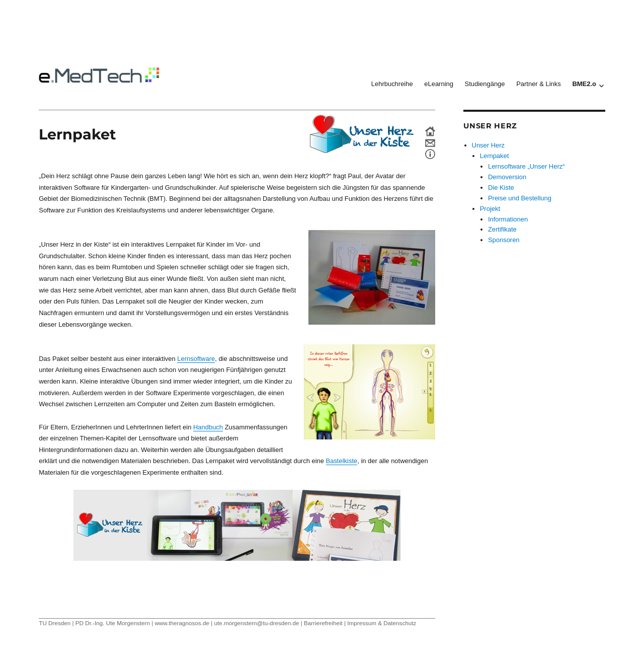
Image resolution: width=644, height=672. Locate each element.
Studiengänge (485, 84)
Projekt (490, 209)
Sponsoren (504, 240)
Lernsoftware (196, 359)
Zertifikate (502, 229)
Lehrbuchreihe (392, 84)
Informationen (508, 219)
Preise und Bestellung (520, 198)
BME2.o (584, 84)
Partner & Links (539, 84)
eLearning (439, 84)
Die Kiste (501, 188)
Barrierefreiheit (323, 623)
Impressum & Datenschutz (382, 623)
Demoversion (507, 177)
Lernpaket (495, 156)
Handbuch (208, 427)
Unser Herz (489, 145)
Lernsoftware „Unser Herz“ (527, 166)
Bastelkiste (342, 461)
